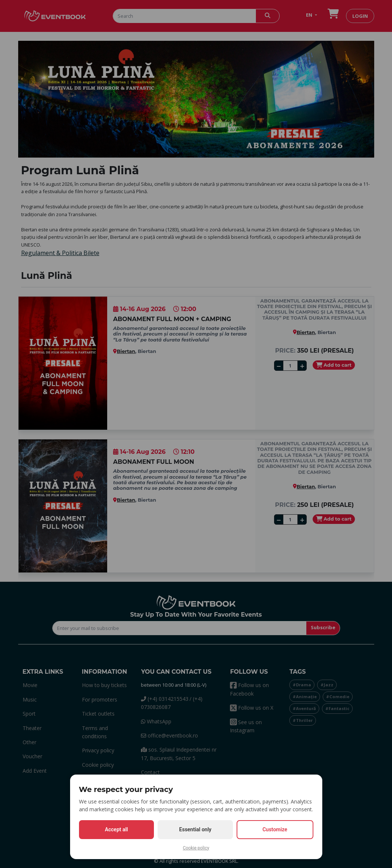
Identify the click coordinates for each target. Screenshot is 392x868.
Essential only (195, 829)
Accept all (116, 829)
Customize (275, 829)
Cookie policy (196, 848)
